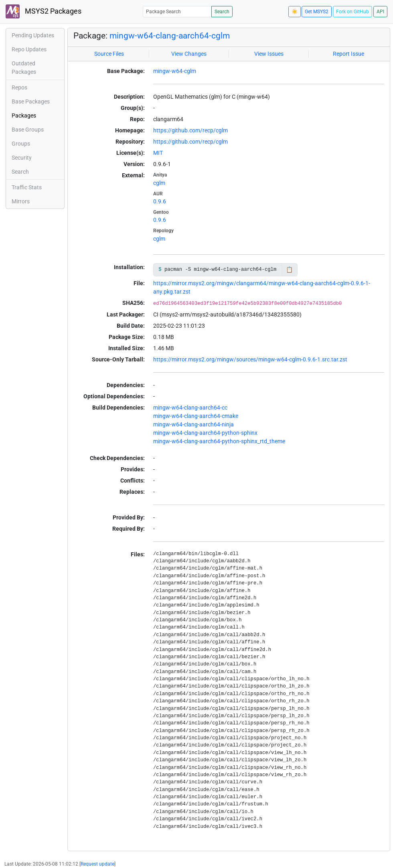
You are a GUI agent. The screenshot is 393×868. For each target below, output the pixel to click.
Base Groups (28, 130)
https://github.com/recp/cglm (190, 130)
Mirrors (21, 201)
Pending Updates (33, 35)
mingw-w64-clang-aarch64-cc (190, 408)
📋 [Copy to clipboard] (289, 270)
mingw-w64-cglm (175, 71)
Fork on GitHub (352, 12)
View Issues (269, 54)
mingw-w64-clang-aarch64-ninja (193, 424)
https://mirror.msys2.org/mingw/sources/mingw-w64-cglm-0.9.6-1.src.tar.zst (250, 359)
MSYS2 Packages (44, 11)
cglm (159, 183)
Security (22, 158)
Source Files (109, 54)
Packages (24, 116)
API (380, 12)
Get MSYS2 (317, 12)
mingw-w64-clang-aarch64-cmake (196, 416)
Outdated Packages (24, 68)
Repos (19, 87)
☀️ (295, 12)
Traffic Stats (27, 187)
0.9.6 (160, 201)
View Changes (189, 54)
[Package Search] (177, 11)
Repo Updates (29, 49)
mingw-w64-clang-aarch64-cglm (170, 36)
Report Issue (348, 54)
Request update (97, 864)
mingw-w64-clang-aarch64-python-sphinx (205, 433)
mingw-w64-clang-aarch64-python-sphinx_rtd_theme (219, 441)
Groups (21, 144)
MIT (158, 153)
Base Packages (31, 101)
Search (222, 12)
